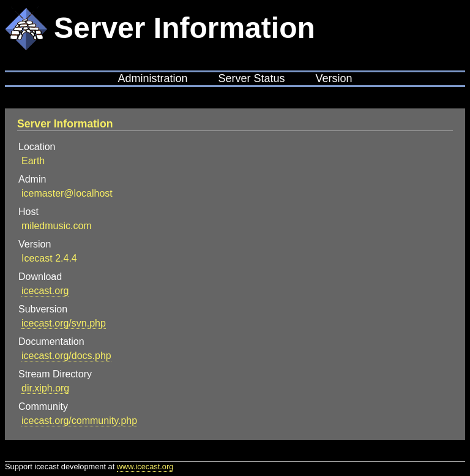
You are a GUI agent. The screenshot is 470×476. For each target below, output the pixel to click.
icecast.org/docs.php (66, 356)
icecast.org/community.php (79, 421)
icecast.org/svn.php (64, 323)
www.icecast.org (145, 467)
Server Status (251, 78)
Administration (152, 78)
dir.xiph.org (45, 388)
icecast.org (45, 291)
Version (334, 78)
